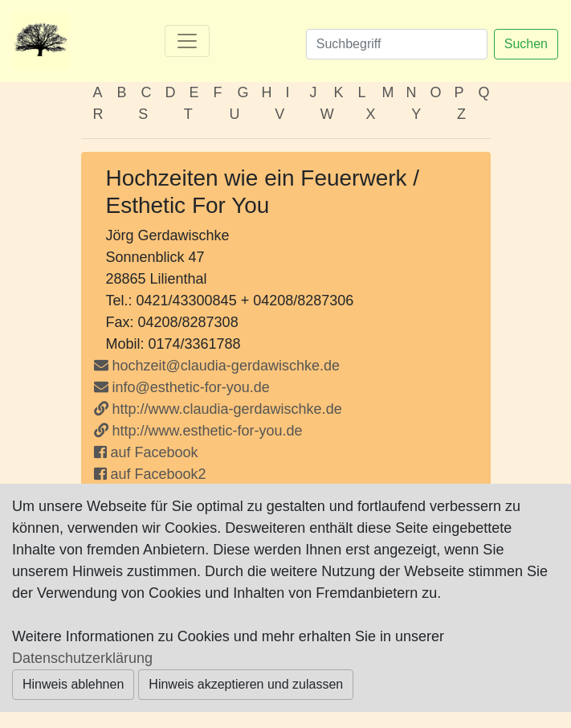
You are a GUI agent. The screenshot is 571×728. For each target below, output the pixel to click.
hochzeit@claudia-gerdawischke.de (226, 366)
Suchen (526, 44)
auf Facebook (146, 452)
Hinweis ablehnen (73, 684)
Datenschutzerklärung (82, 658)
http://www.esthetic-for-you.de (198, 431)
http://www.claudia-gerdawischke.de (218, 409)
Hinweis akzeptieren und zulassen (246, 684)
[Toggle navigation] (187, 41)
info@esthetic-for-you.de (182, 387)
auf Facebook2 (150, 474)
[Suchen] (397, 44)
